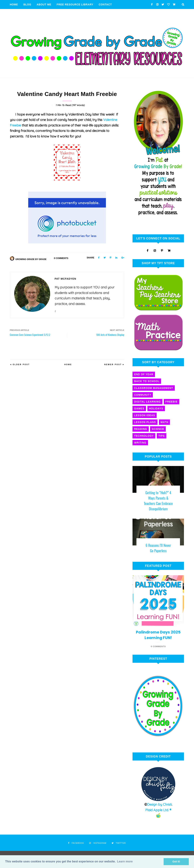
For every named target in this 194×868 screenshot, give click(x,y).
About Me (44, 4)
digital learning (147, 402)
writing (140, 443)
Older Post (21, 365)
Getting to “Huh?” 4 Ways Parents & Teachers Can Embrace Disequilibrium (158, 501)
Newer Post (113, 365)
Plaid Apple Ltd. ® (158, 810)
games (139, 408)
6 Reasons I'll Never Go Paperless (158, 548)
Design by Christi (159, 804)
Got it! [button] (176, 862)
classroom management (154, 388)
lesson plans (145, 422)
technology (144, 436)
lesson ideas (145, 415)
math (164, 422)
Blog (27, 4)
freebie (172, 402)
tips (162, 436)
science (158, 429)
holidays (156, 408)
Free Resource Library (75, 4)
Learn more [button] (125, 861)
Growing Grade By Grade (31, 259)
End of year (144, 374)
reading (141, 429)
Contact (105, 4)
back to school (147, 381)
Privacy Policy (21, 13)
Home (14, 4)
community (143, 395)
